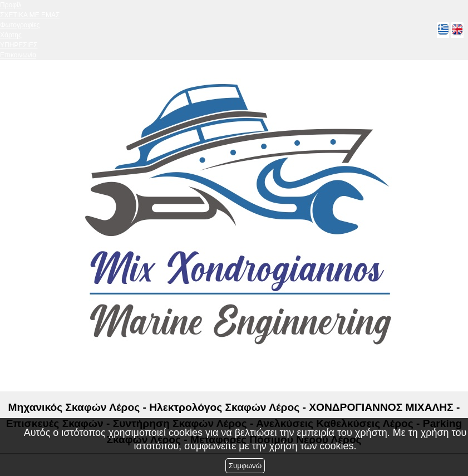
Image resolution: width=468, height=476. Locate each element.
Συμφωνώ (245, 466)
